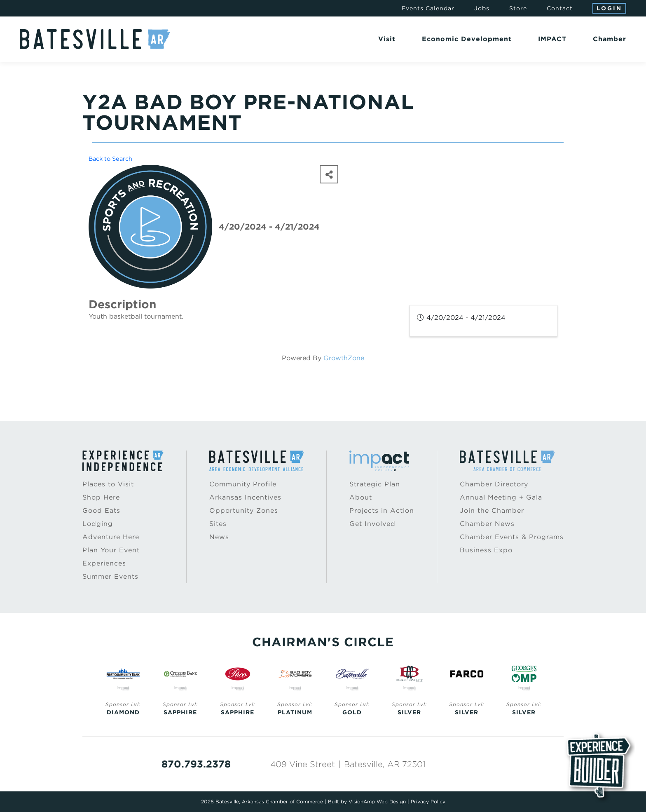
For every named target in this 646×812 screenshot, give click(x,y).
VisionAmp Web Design (377, 801)
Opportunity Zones (244, 510)
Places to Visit (108, 484)
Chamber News (487, 524)
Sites (218, 524)
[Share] (329, 174)
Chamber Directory (494, 484)
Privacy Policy (428, 801)
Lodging (98, 524)
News (219, 537)
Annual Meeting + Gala (501, 497)
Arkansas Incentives (245, 497)
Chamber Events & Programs (512, 537)
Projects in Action (382, 510)
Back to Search (110, 158)
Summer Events (110, 576)
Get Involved (372, 524)
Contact (560, 8)
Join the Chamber (492, 510)
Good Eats (101, 510)
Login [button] (609, 8)
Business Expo (486, 550)
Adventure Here (111, 537)
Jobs (482, 8)
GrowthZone (344, 358)
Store (518, 8)
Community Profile (243, 484)
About (361, 497)
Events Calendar (428, 8)
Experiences (104, 563)
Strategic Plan (375, 484)
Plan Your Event (111, 550)
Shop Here (101, 497)
